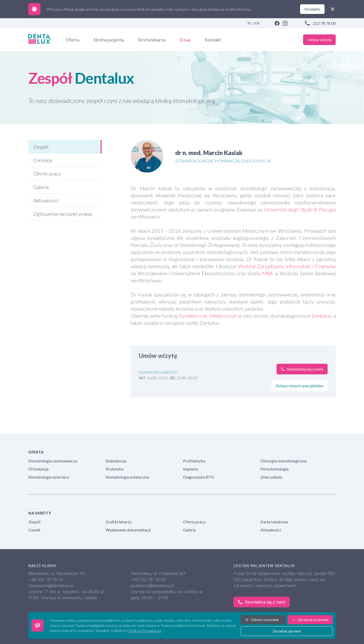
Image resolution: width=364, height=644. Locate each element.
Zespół (34, 522)
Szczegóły (312, 9)
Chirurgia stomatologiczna (283, 461)
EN (257, 23)
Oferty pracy (194, 522)
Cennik (34, 530)
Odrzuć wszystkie (262, 620)
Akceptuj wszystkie (310, 620)
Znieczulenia (271, 477)
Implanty (191, 469)
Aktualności (271, 530)
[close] (333, 9)
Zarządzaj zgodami (287, 631)
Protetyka (115, 469)
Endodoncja (116, 461)
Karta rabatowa (274, 522)
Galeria (189, 530)
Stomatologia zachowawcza (53, 461)
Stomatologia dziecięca (49, 477)
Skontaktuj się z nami (261, 602)
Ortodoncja (38, 469)
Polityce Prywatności (145, 630)
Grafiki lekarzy (119, 522)
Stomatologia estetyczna (127, 477)
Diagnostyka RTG (199, 477)
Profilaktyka (194, 461)
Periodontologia (275, 469)
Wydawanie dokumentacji (128, 530)
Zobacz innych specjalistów (299, 386)
